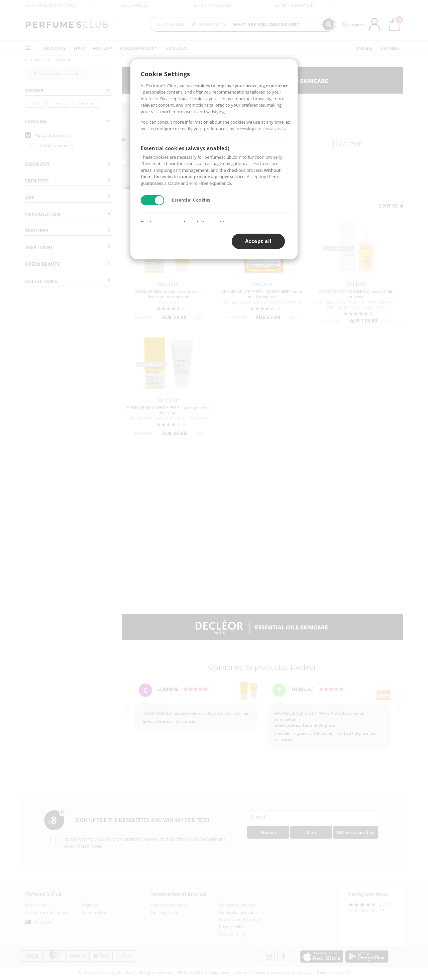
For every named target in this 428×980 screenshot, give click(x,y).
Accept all (258, 241)
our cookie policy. (271, 129)
